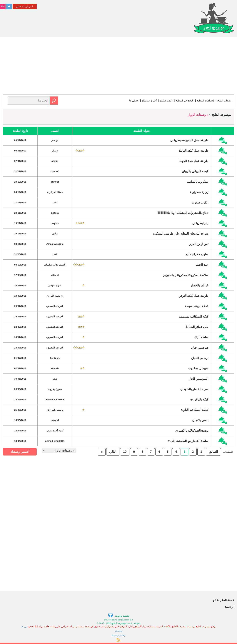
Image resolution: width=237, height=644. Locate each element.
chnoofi (55, 171)
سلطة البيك (201, 337)
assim (55, 161)
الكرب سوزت (200, 202)
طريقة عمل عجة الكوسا (193, 161)
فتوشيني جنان (200, 347)
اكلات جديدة (163, 101)
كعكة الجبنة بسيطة (197, 306)
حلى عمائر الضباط (197, 327)
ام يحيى (55, 420)
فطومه (55, 223)
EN (3, 6)
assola (55, 213)
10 (125, 452)
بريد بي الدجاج (200, 358)
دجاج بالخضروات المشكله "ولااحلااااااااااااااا (182, 213)
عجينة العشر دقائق (223, 600)
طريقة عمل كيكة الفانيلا (194, 150)
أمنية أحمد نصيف (55, 430)
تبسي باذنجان (200, 420)
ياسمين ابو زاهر (55, 410)
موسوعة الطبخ (222, 115)
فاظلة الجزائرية (55, 192)
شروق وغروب (55, 389)
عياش (55, 233)
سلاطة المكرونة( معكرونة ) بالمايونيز (186, 275)
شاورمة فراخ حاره (197, 254)
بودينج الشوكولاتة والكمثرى (192, 430)
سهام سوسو (55, 285)
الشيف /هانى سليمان (55, 265)
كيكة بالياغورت (199, 399)
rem (55, 202)
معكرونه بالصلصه (198, 182)
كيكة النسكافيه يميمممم (193, 316)
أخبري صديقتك (146, 101)
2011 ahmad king (55, 441)
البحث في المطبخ (183, 101)
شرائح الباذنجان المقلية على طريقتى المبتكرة (181, 233)
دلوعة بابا (55, 358)
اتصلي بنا (130, 101)
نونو (55, 379)
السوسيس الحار (199, 379)
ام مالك (55, 275)
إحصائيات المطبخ (204, 101)
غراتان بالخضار (199, 285)
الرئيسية (229, 607)
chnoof (55, 182)
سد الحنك (202, 265)
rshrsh (55, 368)
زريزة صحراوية (199, 192)
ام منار (55, 140)
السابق (213, 452)
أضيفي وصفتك (20, 452)
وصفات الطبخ (224, 101)
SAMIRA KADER (55, 399)
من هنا (24, 626)
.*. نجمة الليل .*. (55, 296)
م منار (55, 150)
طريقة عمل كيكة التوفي (193, 296)
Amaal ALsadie (55, 244)
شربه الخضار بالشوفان (194, 389)
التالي (113, 452)
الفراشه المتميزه (55, 306)
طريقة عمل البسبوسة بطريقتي (189, 140)
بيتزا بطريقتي (200, 223)
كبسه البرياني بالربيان (195, 171)
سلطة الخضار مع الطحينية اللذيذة (188, 441)
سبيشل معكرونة (198, 368)
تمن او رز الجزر (199, 244)
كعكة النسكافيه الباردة (195, 410)
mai (55, 254)
